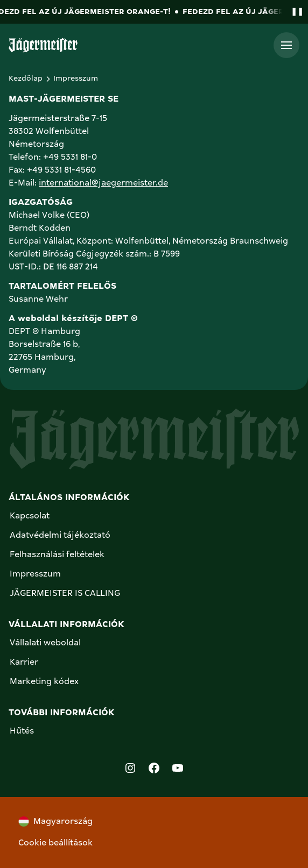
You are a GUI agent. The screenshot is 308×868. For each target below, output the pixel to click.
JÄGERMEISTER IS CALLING (65, 594)
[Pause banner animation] (295, 12)
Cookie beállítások (55, 843)
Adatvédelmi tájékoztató (60, 536)
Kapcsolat (30, 516)
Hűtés (22, 731)
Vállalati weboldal (45, 643)
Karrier (24, 663)
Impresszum (35, 574)
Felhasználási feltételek (57, 555)
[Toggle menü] (286, 45)
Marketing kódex (44, 682)
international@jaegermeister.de (103, 183)
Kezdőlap (26, 79)
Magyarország (55, 821)
